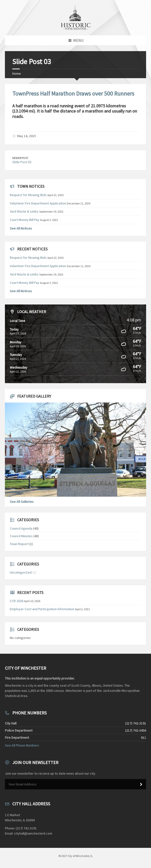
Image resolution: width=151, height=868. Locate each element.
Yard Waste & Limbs (24, 211)
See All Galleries (22, 502)
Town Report (19, 544)
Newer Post (20, 158)
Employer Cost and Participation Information (42, 609)
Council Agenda (21, 528)
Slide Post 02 (22, 162)
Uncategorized (21, 572)
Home (17, 73)
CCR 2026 (17, 601)
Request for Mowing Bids (28, 195)
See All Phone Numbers (22, 745)
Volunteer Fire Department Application (38, 203)
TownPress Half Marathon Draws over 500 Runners (73, 94)
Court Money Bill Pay (25, 220)
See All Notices (21, 228)
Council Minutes (21, 536)
